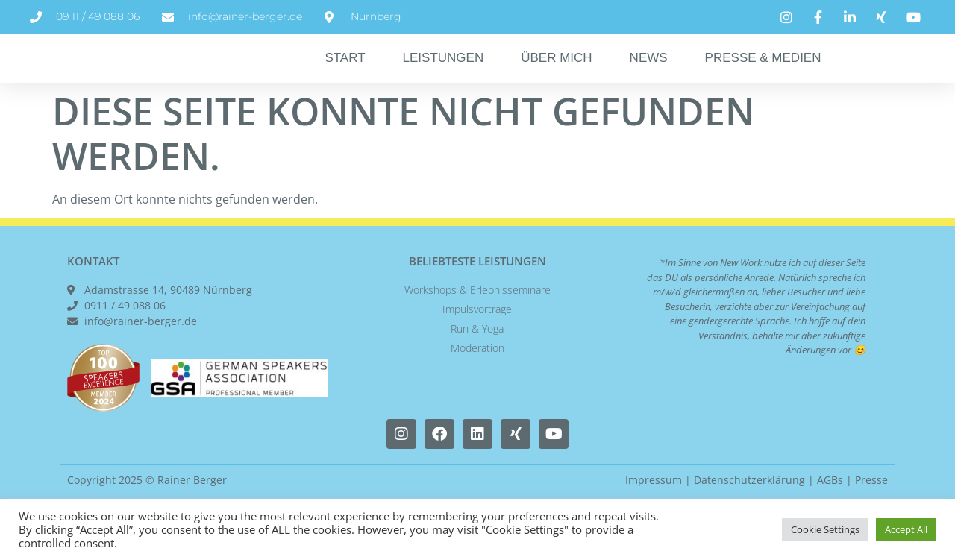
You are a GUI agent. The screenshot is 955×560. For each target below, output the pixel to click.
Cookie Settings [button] (825, 529)
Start (345, 74)
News (649, 74)
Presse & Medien (763, 74)
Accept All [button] (906, 529)
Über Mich (556, 74)
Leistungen (444, 74)
